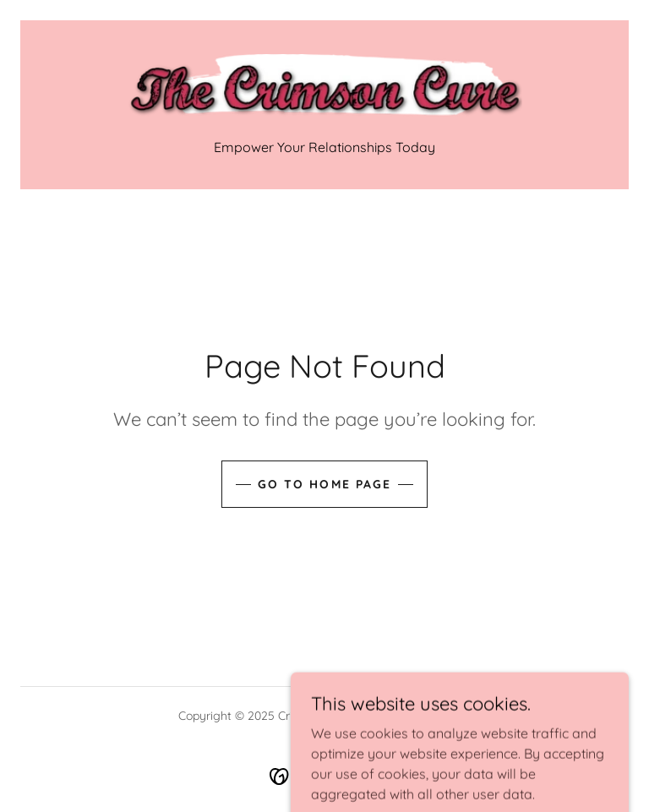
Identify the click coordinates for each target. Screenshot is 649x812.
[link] (324, 88)
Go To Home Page (324, 484)
